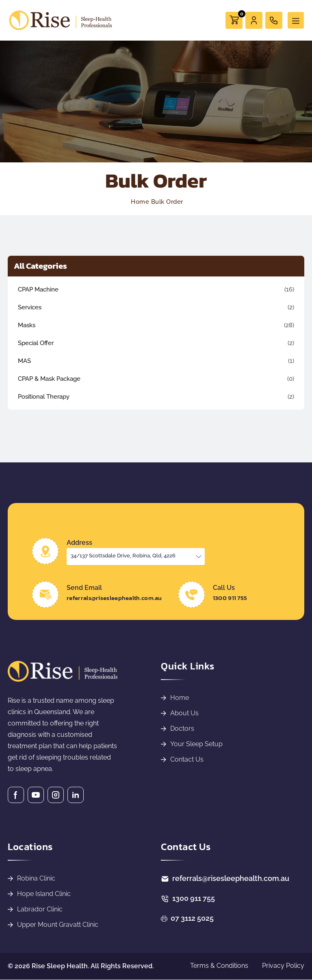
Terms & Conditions (219, 966)
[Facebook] (16, 795)
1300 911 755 (230, 598)
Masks (27, 325)
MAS (24, 361)
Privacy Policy (283, 966)
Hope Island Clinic (44, 894)
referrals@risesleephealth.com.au (114, 598)
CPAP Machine (38, 289)
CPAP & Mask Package (49, 379)
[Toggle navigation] (296, 21)
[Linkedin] (76, 795)
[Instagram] (56, 795)
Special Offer (36, 343)
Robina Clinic (36, 878)
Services (30, 307)
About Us (184, 713)
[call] (274, 20)
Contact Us (187, 759)
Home (180, 698)
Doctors (182, 729)
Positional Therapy (44, 397)
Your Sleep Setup (196, 744)
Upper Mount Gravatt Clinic (58, 925)
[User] (254, 20)
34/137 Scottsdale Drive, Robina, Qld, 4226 (123, 556)
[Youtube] (36, 795)
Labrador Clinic (40, 909)
